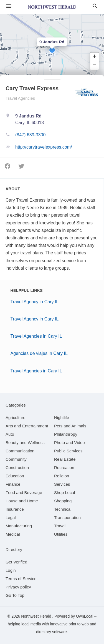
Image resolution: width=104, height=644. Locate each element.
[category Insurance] (15, 509)
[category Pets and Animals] (70, 426)
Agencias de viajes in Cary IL (39, 353)
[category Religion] (62, 476)
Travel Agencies (20, 98)
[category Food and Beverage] (24, 493)
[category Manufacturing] (19, 526)
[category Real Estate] (65, 459)
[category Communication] (20, 451)
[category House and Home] (22, 501)
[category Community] (16, 459)
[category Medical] (13, 534)
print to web (78, 624)
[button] (52, 50)
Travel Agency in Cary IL (35, 302)
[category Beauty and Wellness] (25, 443)
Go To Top (15, 595)
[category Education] (15, 476)
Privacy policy (18, 587)
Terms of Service (21, 579)
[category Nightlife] (62, 418)
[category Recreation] (64, 468)
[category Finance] (13, 484)
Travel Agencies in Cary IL (36, 336)
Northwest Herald (37, 616)
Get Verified (16, 562)
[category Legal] (11, 518)
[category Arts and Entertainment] (27, 426)
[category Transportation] (67, 518)
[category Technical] (63, 509)
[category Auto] (10, 434)
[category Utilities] (61, 534)
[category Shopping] (63, 501)
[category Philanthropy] (66, 434)
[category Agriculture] (16, 418)
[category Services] (62, 484)
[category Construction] (17, 468)
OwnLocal (85, 616)
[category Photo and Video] (69, 443)
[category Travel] (60, 526)
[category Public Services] (68, 451)
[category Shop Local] (64, 493)
